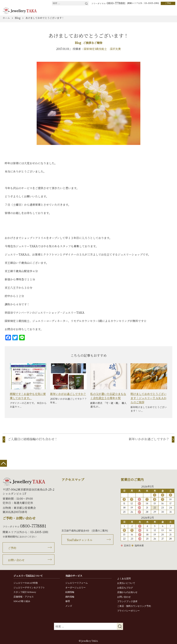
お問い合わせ (16, 560)
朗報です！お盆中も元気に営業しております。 (28, 396)
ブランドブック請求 (127, 601)
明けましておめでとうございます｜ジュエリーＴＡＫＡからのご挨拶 (148, 398)
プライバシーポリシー (128, 611)
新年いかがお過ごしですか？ (68, 394)
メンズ (69, 606)
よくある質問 (124, 579)
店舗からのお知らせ (127, 592)
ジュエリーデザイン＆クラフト (29, 588)
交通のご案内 (100, 531)
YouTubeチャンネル (80, 540)
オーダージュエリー (75, 588)
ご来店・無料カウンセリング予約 (134, 606)
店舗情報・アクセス (24, 597)
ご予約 (168, 3)
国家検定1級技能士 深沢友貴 (102, 49)
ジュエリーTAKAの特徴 (26, 583)
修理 (68, 601)
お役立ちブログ (125, 588)
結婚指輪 (70, 592)
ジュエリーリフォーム (77, 583)
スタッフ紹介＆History (25, 592)
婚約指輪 (70, 597)
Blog (78, 43)
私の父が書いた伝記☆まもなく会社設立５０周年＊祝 (108, 396)
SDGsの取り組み (22, 601)
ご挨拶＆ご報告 (93, 43)
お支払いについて (126, 583)
